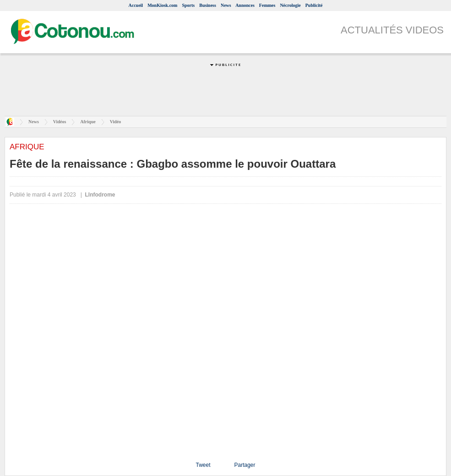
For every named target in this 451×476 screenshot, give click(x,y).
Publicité (314, 5)
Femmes (267, 5)
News (226, 5)
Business (208, 5)
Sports (188, 5)
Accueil (136, 5)
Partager (245, 465)
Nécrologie (290, 5)
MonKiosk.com (162, 5)
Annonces (245, 5)
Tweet (203, 465)
